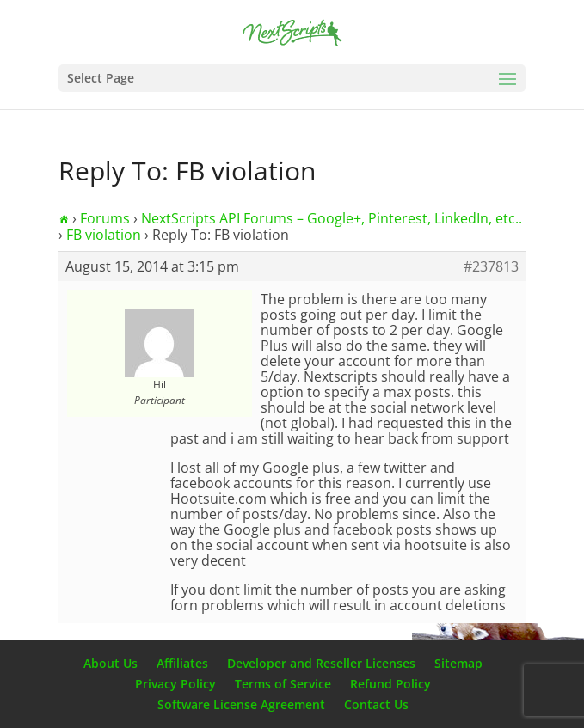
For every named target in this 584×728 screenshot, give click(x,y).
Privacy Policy (175, 684)
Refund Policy (390, 684)
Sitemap (458, 663)
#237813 (491, 266)
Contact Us (376, 704)
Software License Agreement (241, 704)
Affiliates (182, 663)
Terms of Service (283, 684)
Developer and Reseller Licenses (321, 663)
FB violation (104, 235)
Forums (105, 218)
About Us (111, 663)
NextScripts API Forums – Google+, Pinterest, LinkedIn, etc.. (332, 218)
